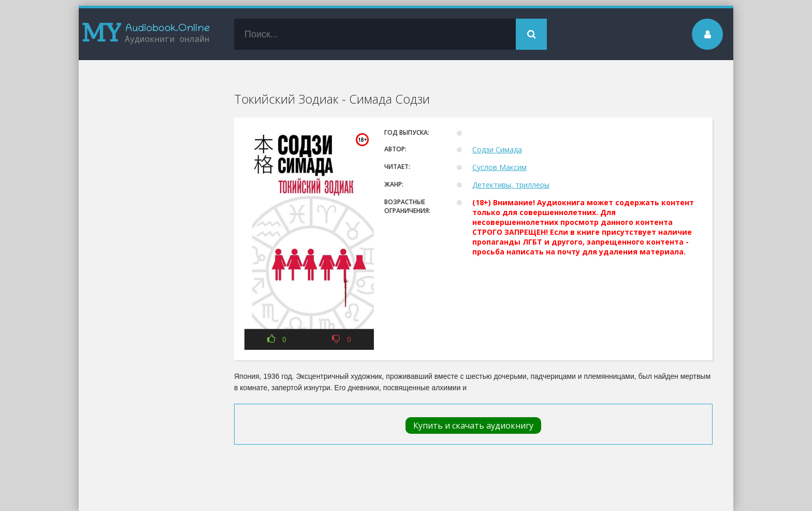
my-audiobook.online (146, 34)
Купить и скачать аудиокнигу (473, 425)
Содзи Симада (497, 150)
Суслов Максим (499, 167)
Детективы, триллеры (511, 185)
